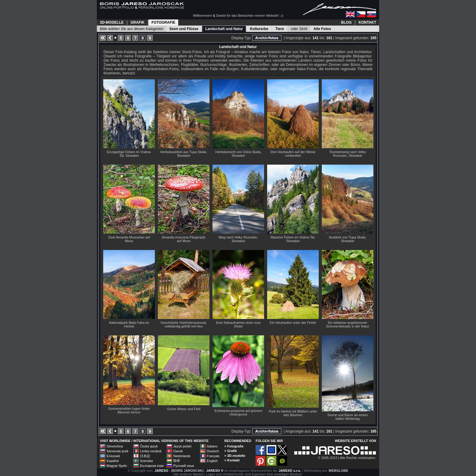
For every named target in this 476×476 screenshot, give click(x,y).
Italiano (212, 446)
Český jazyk (149, 446)
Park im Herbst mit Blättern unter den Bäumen (293, 413)
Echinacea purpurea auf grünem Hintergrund (238, 413)
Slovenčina (115, 446)
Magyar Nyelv (117, 466)
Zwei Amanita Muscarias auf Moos (129, 239)
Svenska (146, 461)
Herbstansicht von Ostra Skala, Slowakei (238, 154)
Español (113, 461)
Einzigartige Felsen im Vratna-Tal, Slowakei (129, 154)
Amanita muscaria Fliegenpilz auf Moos (184, 239)
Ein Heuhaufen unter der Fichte (293, 323)
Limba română (151, 451)
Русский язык (184, 466)
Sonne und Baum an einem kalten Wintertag (347, 417)
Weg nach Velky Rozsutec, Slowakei (238, 239)
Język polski (182, 446)
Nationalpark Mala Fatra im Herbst (129, 324)
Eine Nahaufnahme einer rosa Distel (238, 324)
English (212, 461)
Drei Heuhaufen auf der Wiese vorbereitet (293, 154)
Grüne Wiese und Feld (184, 409)
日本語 (145, 456)
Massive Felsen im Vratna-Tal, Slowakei (293, 239)
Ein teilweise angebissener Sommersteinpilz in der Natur (348, 324)
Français (213, 456)
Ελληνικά (113, 456)
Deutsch (213, 451)
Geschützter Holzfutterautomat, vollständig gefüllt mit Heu (184, 324)
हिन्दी (177, 461)
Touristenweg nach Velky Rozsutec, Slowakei (347, 154)
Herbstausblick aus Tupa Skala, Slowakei (184, 154)
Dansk (178, 451)
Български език (152, 466)
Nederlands (182, 456)
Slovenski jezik (117, 451)
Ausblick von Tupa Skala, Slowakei (348, 239)
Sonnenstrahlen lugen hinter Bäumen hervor (129, 410)
